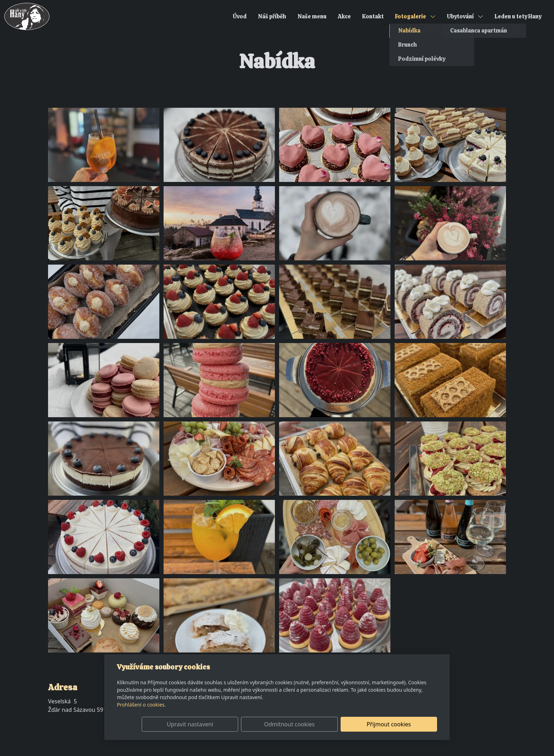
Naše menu (312, 16)
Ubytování (465, 16)
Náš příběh (272, 16)
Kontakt (373, 16)
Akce (344, 16)
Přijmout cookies (403, 724)
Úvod (240, 16)
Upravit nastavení (262, 724)
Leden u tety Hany (518, 16)
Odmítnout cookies (333, 724)
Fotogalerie (415, 16)
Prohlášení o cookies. (141, 705)
